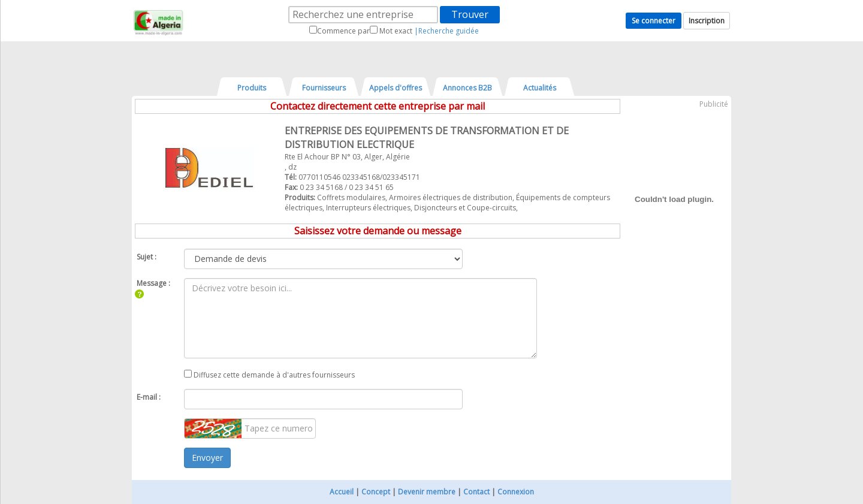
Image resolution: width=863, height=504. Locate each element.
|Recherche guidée (446, 31)
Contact (476, 492)
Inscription (707, 21)
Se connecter (654, 21)
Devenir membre (427, 492)
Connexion (516, 492)
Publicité (714, 104)
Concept (376, 492)
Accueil (342, 492)
